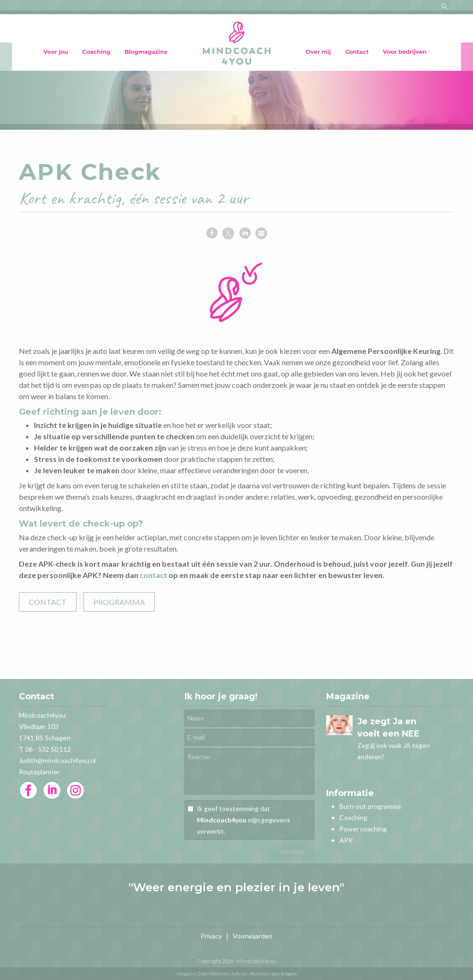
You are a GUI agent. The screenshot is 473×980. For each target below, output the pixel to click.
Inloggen (186, 974)
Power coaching (363, 829)
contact (153, 575)
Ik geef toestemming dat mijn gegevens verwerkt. (244, 820)
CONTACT (48, 602)
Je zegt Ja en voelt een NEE (389, 728)
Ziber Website (213, 974)
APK (346, 840)
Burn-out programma (370, 806)
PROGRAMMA (119, 602)
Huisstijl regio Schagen (273, 974)
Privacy (211, 936)
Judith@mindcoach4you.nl (57, 760)
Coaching (353, 817)
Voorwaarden (253, 936)
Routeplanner (39, 772)
